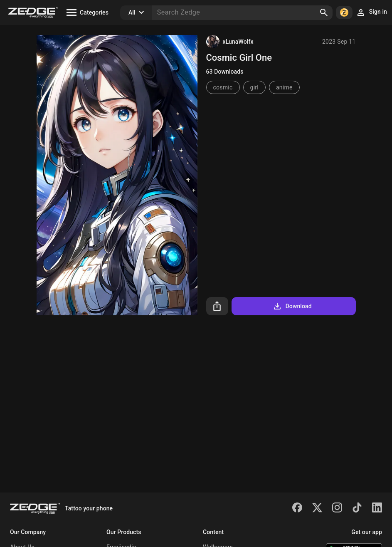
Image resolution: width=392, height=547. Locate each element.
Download (292, 306)
